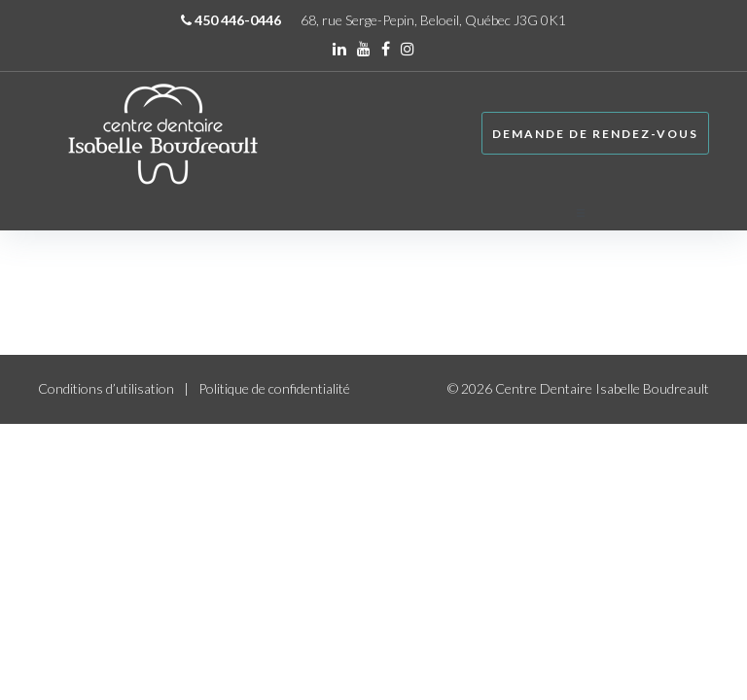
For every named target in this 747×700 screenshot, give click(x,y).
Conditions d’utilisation (106, 388)
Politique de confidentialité (274, 388)
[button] (692, 213)
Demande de (595, 134)
